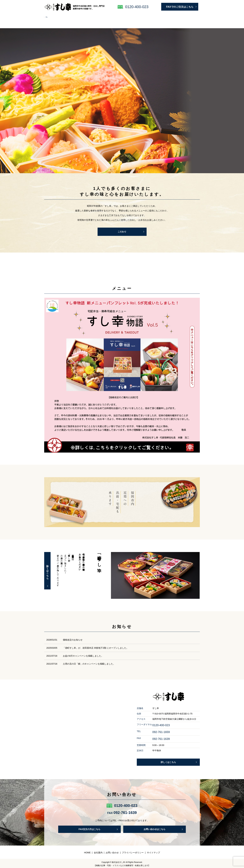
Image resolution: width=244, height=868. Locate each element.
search (48, 21)
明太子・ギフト (141, 16)
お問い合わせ (190, 16)
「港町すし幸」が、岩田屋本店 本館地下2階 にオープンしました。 (96, 646)
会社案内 (157, 16)
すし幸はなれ (123, 16)
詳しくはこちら (49, 569)
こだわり (62, 16)
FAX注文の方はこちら (89, 828)
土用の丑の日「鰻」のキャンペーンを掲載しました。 (89, 662)
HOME (50, 16)
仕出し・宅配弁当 (79, 16)
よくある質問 (173, 16)
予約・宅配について (102, 16)
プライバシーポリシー (133, 851)
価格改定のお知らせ (73, 638)
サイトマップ (153, 851)
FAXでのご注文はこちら (180, 7)
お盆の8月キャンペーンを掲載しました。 (83, 654)
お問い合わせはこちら (155, 828)
